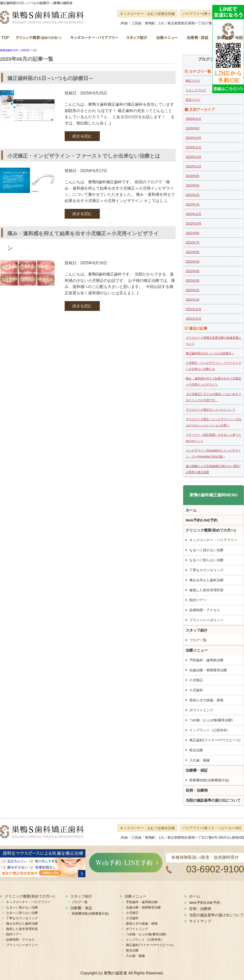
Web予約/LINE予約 (202, 520)
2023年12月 (193, 157)
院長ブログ (193, 100)
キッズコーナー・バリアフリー (94, 39)
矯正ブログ (193, 81)
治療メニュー (167, 39)
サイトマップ (200, 921)
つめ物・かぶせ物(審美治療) (211, 720)
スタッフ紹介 (137, 39)
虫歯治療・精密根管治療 (208, 670)
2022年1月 (193, 300)
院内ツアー (198, 600)
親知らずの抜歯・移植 (206, 700)
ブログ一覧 (198, 640)
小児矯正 (196, 680)
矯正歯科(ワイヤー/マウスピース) (215, 740)
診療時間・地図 (228, 39)
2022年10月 (193, 224)
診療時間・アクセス (205, 610)
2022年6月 (193, 252)
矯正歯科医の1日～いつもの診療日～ (210, 353)
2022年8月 (193, 233)
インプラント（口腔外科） (210, 730)
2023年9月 (193, 176)
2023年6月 (193, 185)
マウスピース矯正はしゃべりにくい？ (211, 410)
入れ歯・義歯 (200, 760)
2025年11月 (193, 119)
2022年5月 (193, 262)
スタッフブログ (196, 90)
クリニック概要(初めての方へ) (39, 39)
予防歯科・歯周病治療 (206, 660)
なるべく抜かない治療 (206, 550)
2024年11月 (193, 147)
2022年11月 (193, 214)
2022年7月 (193, 243)
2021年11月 (193, 319)
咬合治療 (196, 750)
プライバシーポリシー (206, 620)
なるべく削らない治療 (206, 560)
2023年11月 (193, 166)
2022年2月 (193, 290)
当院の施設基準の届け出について (213, 800)
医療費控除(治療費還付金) (209, 780)
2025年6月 (193, 128)
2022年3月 (193, 281)
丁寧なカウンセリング (206, 570)
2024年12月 (193, 138)
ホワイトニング (201, 710)
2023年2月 (193, 195)
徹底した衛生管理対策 (206, 590)
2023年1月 (193, 204)
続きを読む (82, 136)
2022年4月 (193, 271)
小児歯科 (196, 690)
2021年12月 (193, 309)
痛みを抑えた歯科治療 (206, 580)
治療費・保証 (197, 39)
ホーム (6, 39)
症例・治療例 (197, 790)
